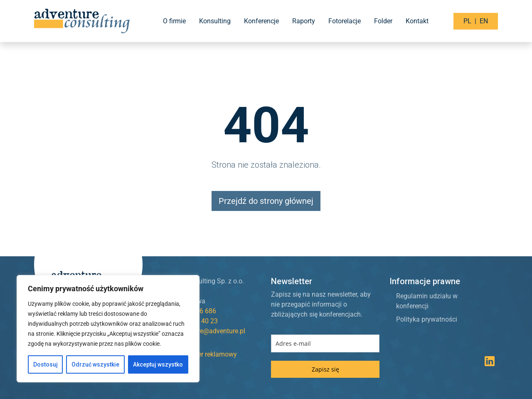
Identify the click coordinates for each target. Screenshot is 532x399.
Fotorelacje (345, 21)
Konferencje (261, 21)
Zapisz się (325, 369)
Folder (383, 21)
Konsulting (215, 21)
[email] (325, 343)
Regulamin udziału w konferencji (427, 301)
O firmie (174, 21)
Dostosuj (46, 364)
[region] (108, 329)
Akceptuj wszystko (158, 364)
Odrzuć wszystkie (95, 364)
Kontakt (417, 21)
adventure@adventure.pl (210, 331)
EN (484, 21)
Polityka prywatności (427, 319)
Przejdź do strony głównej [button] (266, 201)
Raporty (304, 21)
